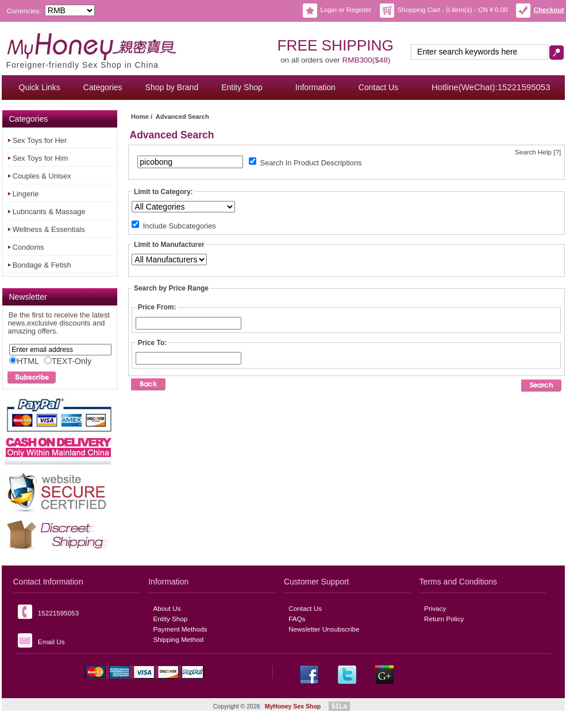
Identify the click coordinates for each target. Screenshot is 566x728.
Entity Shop (242, 87)
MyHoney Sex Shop (293, 706)
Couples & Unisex (39, 176)
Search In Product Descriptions (311, 162)
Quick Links (40, 87)
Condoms (26, 247)
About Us (167, 608)
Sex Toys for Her (37, 140)
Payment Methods (180, 629)
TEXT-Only (68, 361)
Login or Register (337, 9)
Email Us (41, 640)
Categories (103, 87)
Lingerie (23, 194)
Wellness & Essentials (46, 229)
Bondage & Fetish (39, 265)
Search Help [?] (538, 152)
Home (140, 117)
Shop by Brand (172, 87)
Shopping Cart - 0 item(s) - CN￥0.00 (444, 9)
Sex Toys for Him (38, 158)
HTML (24, 361)
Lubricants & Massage (46, 212)
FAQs (297, 619)
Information (315, 87)
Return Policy (444, 619)
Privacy (435, 608)
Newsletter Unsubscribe (324, 629)
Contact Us (378, 87)
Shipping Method (179, 639)
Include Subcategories (180, 225)
